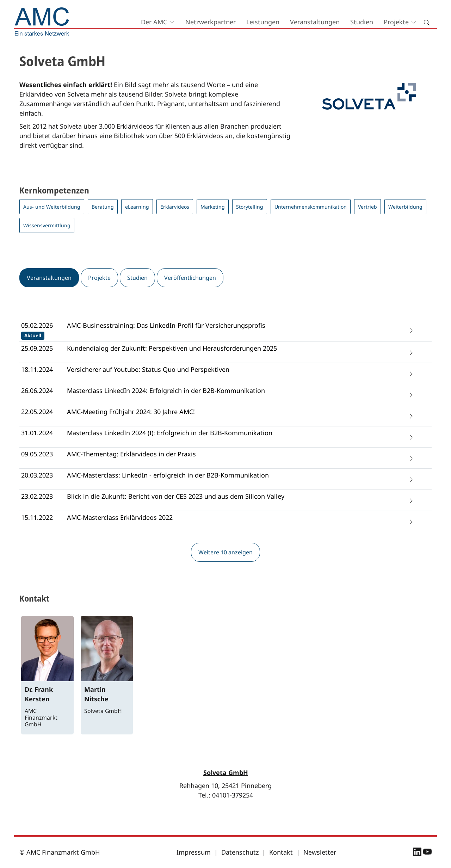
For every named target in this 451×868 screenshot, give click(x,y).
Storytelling (250, 207)
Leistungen (263, 22)
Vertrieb (367, 207)
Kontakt (281, 852)
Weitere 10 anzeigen (225, 552)
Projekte (396, 22)
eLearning (137, 207)
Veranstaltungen (315, 22)
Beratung (103, 207)
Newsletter (320, 852)
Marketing (213, 207)
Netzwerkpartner (211, 22)
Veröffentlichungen (190, 278)
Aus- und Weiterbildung (52, 207)
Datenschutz (240, 852)
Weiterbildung (405, 207)
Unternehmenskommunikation (311, 207)
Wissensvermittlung (47, 225)
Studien (362, 22)
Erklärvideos (175, 207)
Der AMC (154, 22)
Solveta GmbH (226, 772)
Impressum (194, 852)
